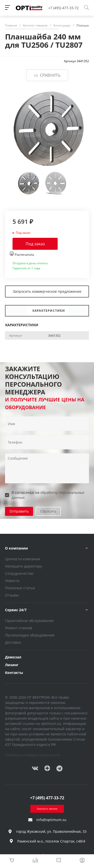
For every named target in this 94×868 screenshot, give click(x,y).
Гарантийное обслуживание (29, 621)
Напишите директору (24, 566)
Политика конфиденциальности (33, 755)
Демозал (13, 657)
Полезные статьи (20, 588)
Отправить (19, 511)
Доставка (13, 642)
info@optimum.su (51, 820)
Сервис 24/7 (16, 610)
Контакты (14, 673)
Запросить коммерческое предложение (47, 291)
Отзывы (12, 595)
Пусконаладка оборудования (30, 635)
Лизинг (12, 665)
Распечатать (22, 254)
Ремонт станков (19, 628)
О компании (16, 548)
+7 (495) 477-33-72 (63, 8)
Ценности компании (23, 559)
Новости (12, 581)
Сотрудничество (19, 573)
